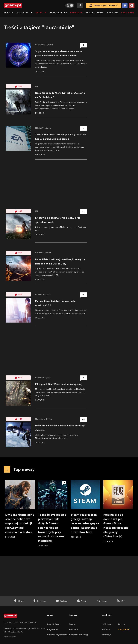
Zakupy (122, 624)
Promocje (76, 13)
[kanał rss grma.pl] (121, 601)
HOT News (107, 624)
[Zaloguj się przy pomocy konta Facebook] (125, 5)
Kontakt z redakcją (78, 635)
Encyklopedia (95, 13)
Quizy (41, 13)
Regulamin (53, 629)
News (9, 13)
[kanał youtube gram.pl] (61, 601)
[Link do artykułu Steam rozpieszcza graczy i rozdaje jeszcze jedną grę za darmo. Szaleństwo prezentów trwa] (85, 509)
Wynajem (112, 13)
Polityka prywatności (58, 635)
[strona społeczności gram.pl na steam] (102, 601)
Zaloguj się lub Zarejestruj (106, 5)
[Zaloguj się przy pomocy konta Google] (132, 5)
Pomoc (72, 624)
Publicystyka (58, 13)
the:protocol (124, 629)
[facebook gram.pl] (39, 601)
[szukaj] (80, 5)
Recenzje (25, 13)
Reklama (73, 629)
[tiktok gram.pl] (18, 601)
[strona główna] (19, 5)
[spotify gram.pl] (82, 601)
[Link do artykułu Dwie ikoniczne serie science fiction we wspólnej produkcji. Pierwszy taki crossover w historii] (20, 509)
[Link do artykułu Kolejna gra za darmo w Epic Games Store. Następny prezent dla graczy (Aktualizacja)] (118, 511)
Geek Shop (128, 13)
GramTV (106, 629)
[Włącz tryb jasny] (70, 5)
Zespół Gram (54, 624)
